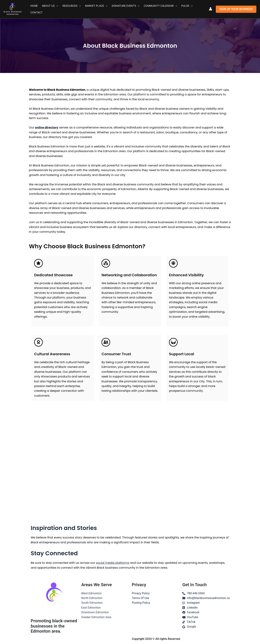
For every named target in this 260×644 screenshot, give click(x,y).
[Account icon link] (211, 9)
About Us (47, 9)
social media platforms (113, 563)
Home (33, 9)
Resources (66, 9)
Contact (187, 9)
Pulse (173, 9)
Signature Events (116, 9)
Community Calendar (149, 9)
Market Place (89, 9)
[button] (53, 9)
